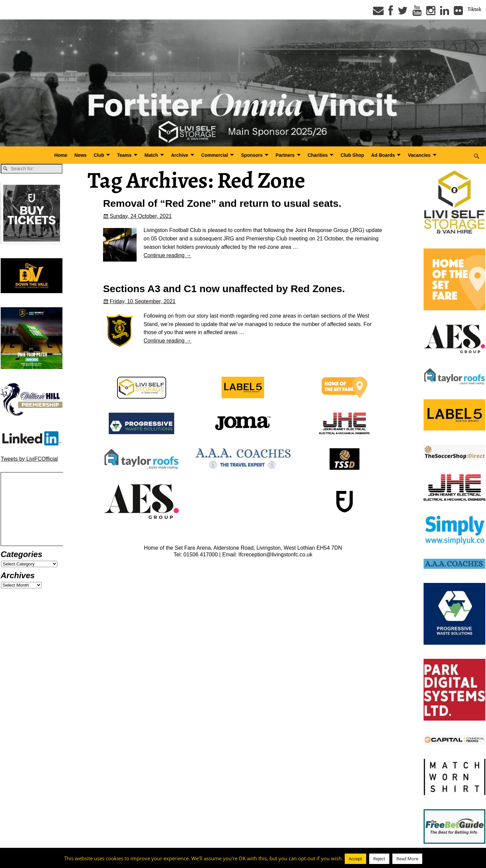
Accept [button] (355, 859)
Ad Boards (383, 155)
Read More (407, 859)
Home (61, 155)
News (81, 155)
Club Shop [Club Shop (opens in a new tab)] (352, 155)
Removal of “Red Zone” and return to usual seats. (222, 203)
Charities (318, 155)
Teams (124, 155)
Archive (180, 155)
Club (99, 155)
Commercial (214, 155)
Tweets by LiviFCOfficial (29, 459)
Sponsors (252, 155)
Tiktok (474, 9)
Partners (285, 155)
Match (151, 155)
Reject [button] (379, 859)
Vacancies (419, 155)
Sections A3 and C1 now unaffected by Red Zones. (224, 289)
